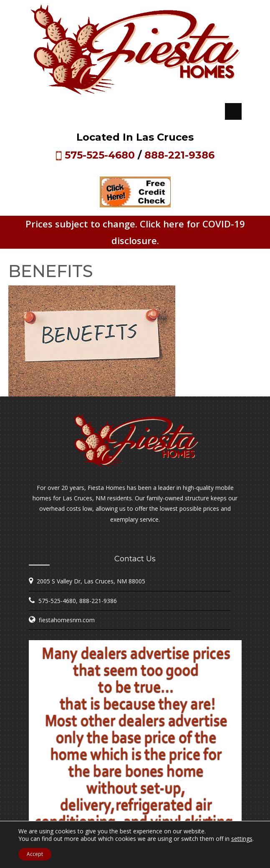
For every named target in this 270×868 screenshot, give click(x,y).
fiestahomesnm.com (67, 620)
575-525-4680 (100, 155)
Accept (35, 854)
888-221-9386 (179, 155)
